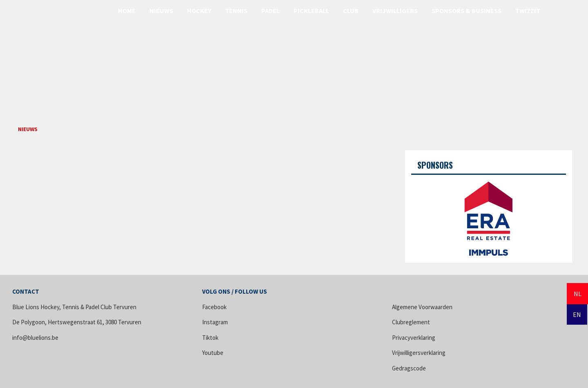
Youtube (213, 353)
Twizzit (528, 11)
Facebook (214, 307)
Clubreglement (411, 322)
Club (351, 11)
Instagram (215, 322)
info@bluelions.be (35, 338)
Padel (271, 11)
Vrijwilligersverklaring (419, 353)
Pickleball (311, 11)
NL (578, 294)
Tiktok (210, 338)
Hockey (199, 11)
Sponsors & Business (467, 11)
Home (127, 11)
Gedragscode (409, 368)
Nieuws (161, 11)
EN (577, 314)
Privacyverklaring (414, 338)
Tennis (236, 11)
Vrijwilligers (395, 11)
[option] (489, 216)
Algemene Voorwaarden (422, 307)
